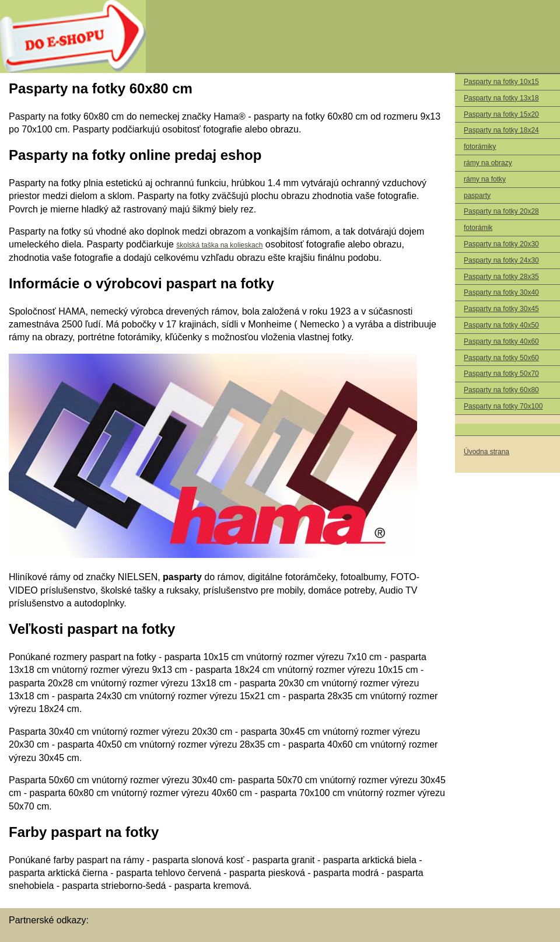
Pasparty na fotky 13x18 (501, 98)
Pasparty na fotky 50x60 (501, 358)
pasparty (477, 196)
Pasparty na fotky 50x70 (501, 374)
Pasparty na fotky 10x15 (501, 82)
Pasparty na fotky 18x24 (501, 130)
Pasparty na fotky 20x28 (501, 211)
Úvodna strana (487, 452)
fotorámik (478, 228)
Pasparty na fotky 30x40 (501, 292)
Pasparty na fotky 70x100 (503, 406)
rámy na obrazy (488, 163)
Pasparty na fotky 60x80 (501, 390)
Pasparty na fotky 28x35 (501, 277)
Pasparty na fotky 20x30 (501, 244)
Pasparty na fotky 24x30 (501, 260)
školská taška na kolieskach (219, 245)
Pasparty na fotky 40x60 (501, 341)
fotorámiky (480, 146)
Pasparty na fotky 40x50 (501, 325)
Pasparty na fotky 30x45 (501, 309)
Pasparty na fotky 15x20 (501, 114)
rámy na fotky (485, 179)
